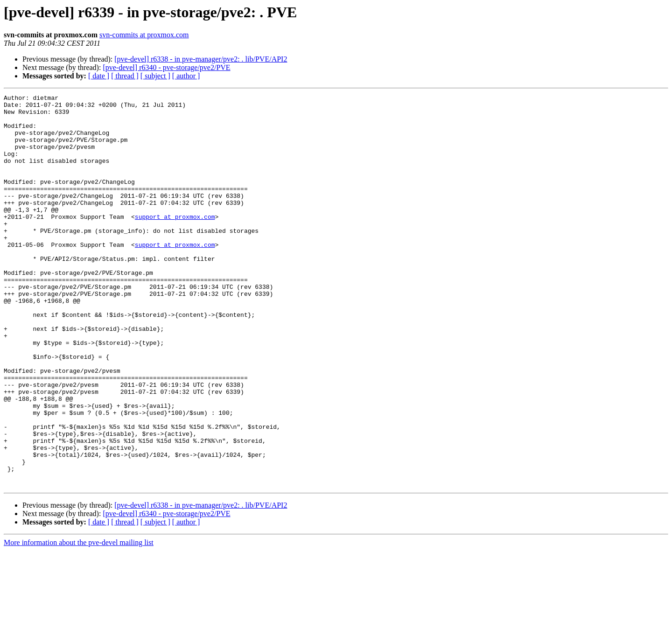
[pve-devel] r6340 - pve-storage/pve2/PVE (166, 67)
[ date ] (99, 76)
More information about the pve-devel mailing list (79, 621)
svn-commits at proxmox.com (144, 35)
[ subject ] (155, 76)
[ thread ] (125, 76)
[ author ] (186, 76)
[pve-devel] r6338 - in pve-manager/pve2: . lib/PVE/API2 (201, 59)
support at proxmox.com (175, 242)
